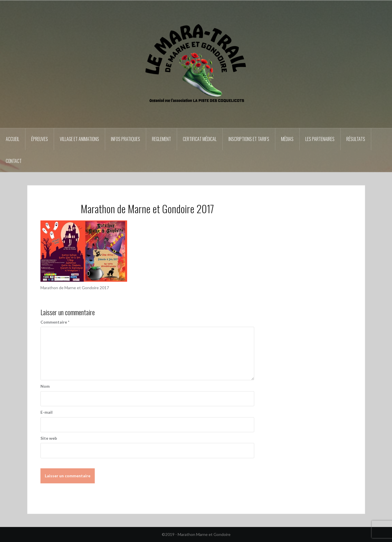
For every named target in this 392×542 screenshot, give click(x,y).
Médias (287, 139)
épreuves (40, 139)
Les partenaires (320, 139)
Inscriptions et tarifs (249, 139)
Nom (45, 386)
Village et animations (79, 139)
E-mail (47, 412)
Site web (49, 438)
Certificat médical (200, 139)
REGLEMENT (161, 139)
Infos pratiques (126, 139)
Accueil (13, 139)
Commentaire (55, 322)
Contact (14, 161)
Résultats (356, 139)
